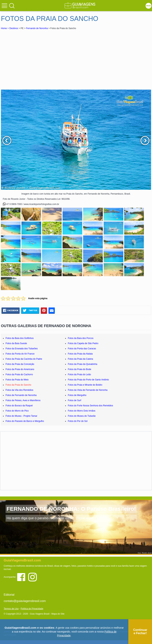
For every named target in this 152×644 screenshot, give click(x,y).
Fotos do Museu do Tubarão (82, 416)
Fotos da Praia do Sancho (18, 385)
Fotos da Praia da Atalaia (80, 354)
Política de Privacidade (32, 609)
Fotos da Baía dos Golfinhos (20, 338)
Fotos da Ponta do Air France (20, 354)
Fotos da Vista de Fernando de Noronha (88, 390)
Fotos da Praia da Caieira (80, 359)
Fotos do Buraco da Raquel (19, 406)
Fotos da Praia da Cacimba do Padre (24, 359)
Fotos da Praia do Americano (20, 369)
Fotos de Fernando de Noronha (21, 395)
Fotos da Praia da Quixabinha (82, 364)
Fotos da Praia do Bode (79, 369)
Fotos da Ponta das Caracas (82, 349)
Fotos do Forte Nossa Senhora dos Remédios (90, 406)
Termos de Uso (11, 609)
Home (4, 28)
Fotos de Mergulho (77, 395)
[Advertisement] (34, 58)
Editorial (9, 595)
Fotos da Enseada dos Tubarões (22, 349)
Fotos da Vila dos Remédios (19, 390)
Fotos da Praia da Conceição (20, 364)
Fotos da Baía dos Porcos (81, 338)
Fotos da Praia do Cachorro (19, 374)
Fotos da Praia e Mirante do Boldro (85, 385)
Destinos (14, 28)
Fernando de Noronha (37, 28)
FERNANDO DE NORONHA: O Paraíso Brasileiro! (71, 509)
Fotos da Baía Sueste (16, 343)
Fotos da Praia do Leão (79, 374)
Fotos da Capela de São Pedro (83, 343)
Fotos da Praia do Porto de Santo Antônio (88, 380)
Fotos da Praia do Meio (17, 380)
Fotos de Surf (74, 400)
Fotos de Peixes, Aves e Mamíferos (23, 400)
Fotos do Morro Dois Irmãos (82, 411)
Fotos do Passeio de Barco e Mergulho (25, 421)
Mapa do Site (58, 614)
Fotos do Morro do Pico (17, 411)
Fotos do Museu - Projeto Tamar (21, 416)
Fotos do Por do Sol (78, 421)
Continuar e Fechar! (140, 632)
